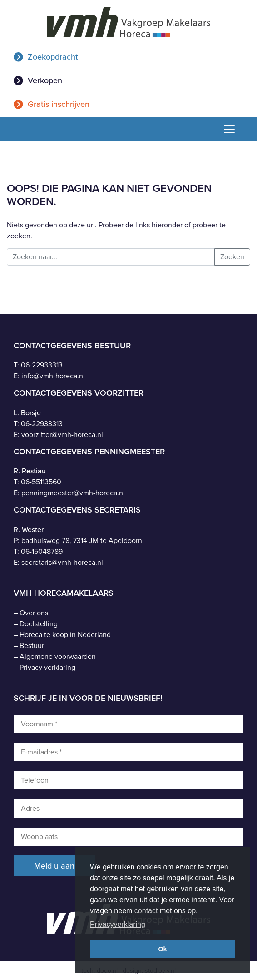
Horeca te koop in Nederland (65, 635)
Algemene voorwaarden (58, 656)
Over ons (34, 613)
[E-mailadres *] (128, 752)
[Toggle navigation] (226, 129)
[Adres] (128, 809)
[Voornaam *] (128, 724)
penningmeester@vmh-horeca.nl (73, 493)
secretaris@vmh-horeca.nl (62, 562)
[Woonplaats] (128, 837)
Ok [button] (162, 949)
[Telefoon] (128, 780)
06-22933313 (42, 365)
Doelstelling (39, 624)
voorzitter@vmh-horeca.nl (62, 435)
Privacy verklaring (47, 667)
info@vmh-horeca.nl (53, 376)
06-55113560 (41, 482)
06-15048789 (42, 551)
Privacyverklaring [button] (118, 924)
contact (146, 911)
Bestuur (32, 646)
